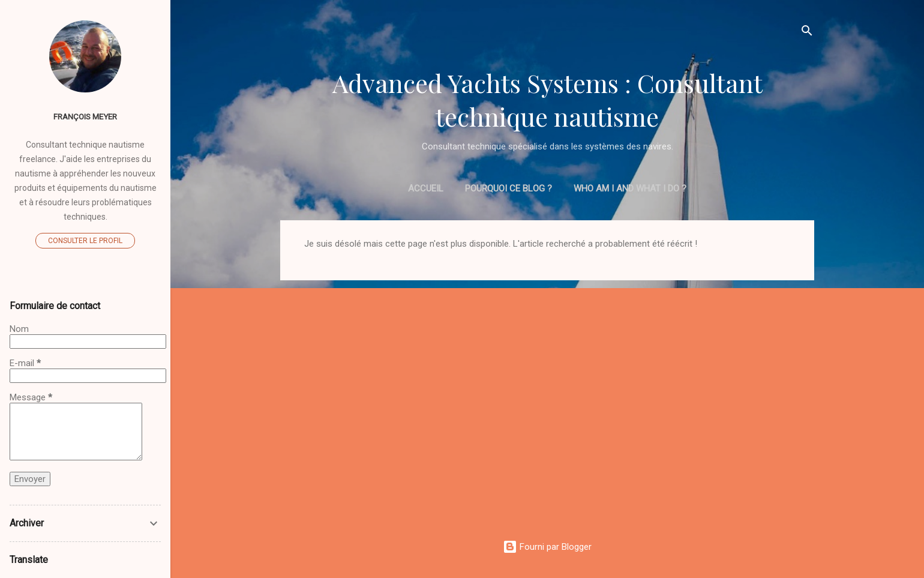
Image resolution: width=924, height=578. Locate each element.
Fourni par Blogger (547, 547)
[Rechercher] (807, 33)
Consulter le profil (85, 241)
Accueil (426, 188)
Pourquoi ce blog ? (508, 188)
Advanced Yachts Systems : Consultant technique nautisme (547, 100)
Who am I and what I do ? (630, 188)
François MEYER (85, 116)
